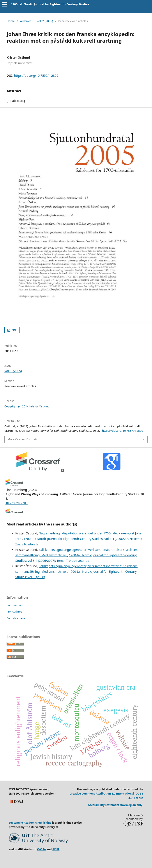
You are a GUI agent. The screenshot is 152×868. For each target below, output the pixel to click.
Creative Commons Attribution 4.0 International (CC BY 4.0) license (106, 796)
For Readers (15, 605)
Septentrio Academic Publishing (30, 823)
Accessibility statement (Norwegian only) (116, 805)
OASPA (41, 849)
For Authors (14, 612)
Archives (26, 21)
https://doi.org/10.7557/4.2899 (36, 76)
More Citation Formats (22, 439)
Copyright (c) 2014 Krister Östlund (27, 406)
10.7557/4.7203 (17, 503)
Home (11, 21)
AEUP (56, 849)
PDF (14, 330)
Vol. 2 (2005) (45, 21)
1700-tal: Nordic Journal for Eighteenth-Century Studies (50, 4)
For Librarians (16, 618)
